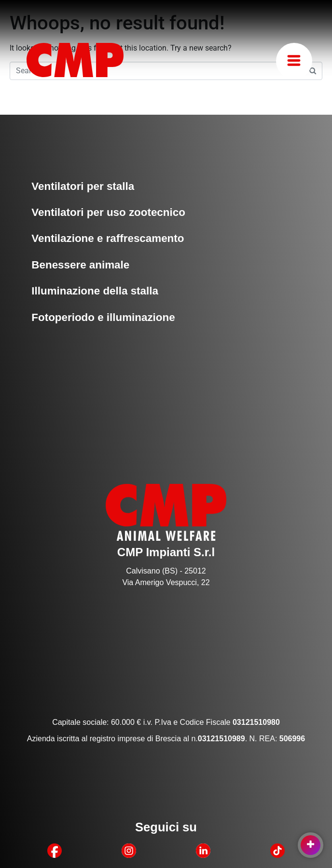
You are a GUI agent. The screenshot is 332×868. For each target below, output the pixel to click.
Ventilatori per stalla (83, 186)
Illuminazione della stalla (95, 291)
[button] (294, 61)
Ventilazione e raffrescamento (108, 238)
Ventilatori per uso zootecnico (108, 212)
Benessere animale (80, 265)
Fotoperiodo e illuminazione (103, 317)
